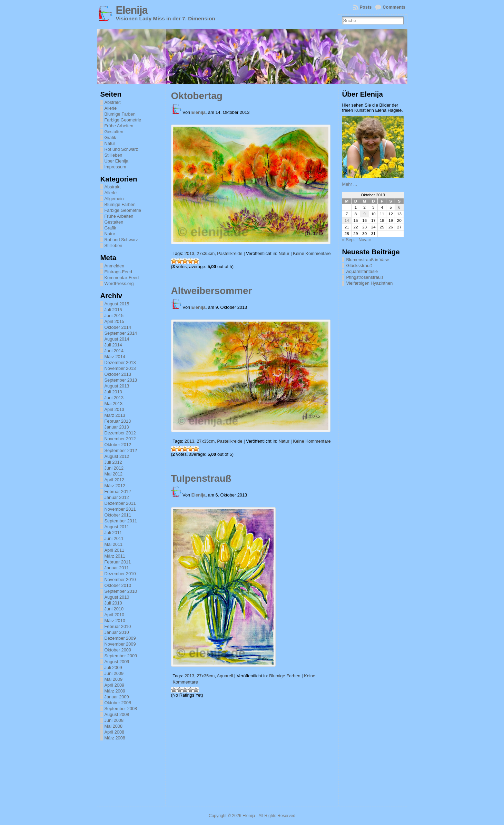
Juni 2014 (114, 351)
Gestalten (114, 132)
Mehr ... (349, 184)
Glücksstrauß (359, 266)
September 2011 (121, 521)
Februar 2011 (118, 562)
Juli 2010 (113, 603)
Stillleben (113, 155)
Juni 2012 (114, 468)
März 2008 (115, 738)
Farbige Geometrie (123, 120)
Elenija (132, 10)
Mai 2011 (114, 544)
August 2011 (117, 527)
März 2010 (115, 621)
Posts (366, 7)
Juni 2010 (114, 609)
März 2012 (115, 486)
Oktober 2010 (118, 585)
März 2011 (115, 556)
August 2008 (117, 714)
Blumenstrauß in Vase (368, 260)
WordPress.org (119, 283)
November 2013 (120, 368)
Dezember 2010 (120, 574)
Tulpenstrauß (201, 478)
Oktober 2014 (118, 327)
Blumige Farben (120, 114)
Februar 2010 (118, 626)
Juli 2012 (113, 462)
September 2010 (121, 591)
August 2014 (117, 339)
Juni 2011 (114, 538)
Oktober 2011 (118, 515)
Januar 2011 (117, 568)
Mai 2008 (114, 726)
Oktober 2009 (118, 650)
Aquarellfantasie (362, 271)
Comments (394, 7)
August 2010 (117, 597)
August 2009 (117, 662)
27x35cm (206, 253)
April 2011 (115, 550)
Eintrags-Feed (118, 272)
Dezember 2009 (120, 638)
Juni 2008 (114, 720)
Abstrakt (113, 102)
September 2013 (121, 380)
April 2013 (115, 409)
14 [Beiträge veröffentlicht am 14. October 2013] (347, 220)
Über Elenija (117, 161)
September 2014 (121, 333)
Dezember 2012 (120, 433)
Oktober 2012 (118, 445)
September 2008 (121, 709)
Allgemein (114, 199)
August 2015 (117, 304)
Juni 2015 (114, 316)
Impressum (115, 167)
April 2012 (115, 480)
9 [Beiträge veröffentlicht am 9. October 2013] (364, 214)
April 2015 (115, 321)
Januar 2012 (117, 497)
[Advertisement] (376, 393)
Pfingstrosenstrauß (364, 277)
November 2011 (120, 509)
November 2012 (120, 439)
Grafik (110, 137)
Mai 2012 (114, 474)
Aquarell (225, 676)
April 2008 (115, 732)
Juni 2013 (114, 398)
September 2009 (121, 656)
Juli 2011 (113, 533)
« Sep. (348, 240)
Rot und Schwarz (121, 149)
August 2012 (117, 456)
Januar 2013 (117, 427)
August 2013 (117, 386)
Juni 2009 (114, 673)
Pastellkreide (230, 253)
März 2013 (115, 415)
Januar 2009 (117, 697)
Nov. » (365, 240)
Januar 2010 (117, 632)
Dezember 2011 (120, 503)
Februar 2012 (118, 492)
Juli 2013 (113, 392)
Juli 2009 (113, 667)
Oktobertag (197, 96)
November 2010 (120, 580)
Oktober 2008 (118, 703)
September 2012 (121, 450)
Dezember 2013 (120, 362)
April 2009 (115, 685)
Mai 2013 (114, 404)
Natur (110, 143)
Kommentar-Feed (122, 278)
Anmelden (115, 266)
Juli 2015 (113, 310)
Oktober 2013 (118, 374)
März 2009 (115, 691)
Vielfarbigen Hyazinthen (369, 283)
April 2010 (115, 615)
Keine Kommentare (312, 253)
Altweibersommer (212, 291)
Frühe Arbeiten (119, 126)
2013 (189, 253)
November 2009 (120, 644)
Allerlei (111, 108)
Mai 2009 (114, 679)
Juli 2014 (113, 345)
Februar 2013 (118, 421)
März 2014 (115, 357)
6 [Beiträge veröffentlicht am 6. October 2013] (399, 207)
